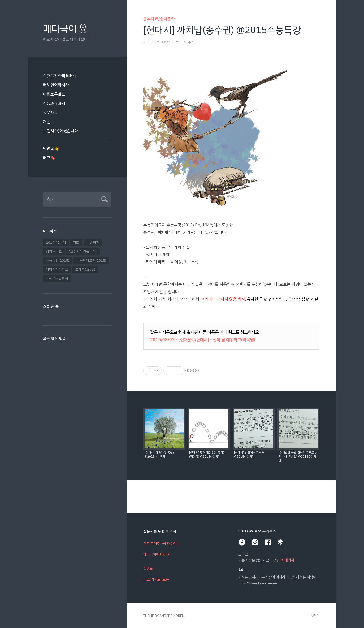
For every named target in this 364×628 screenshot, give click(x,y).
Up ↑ (315, 616)
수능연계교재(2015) (91, 261)
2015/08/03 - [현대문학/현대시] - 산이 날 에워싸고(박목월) (203, 340)
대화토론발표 (54, 94)
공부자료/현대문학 (159, 19)
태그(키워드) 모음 (156, 580)
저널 (47, 122)
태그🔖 (49, 158)
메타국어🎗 (66, 29)
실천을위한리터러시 (60, 76)
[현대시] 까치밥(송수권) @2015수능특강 (222, 30)
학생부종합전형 (57, 279)
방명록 (148, 569)
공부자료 (50, 112)
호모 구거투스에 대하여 (160, 544)
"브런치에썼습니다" (83, 251)
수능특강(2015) (58, 261)
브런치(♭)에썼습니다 (60, 131)
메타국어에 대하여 (156, 555)
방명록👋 (51, 149)
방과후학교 (54, 251)
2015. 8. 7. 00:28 (157, 42)
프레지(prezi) (85, 270)
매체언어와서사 (56, 85)
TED (76, 242)
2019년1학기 (56, 242)
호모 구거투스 (185, 42)
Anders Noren (172, 616)
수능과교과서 (54, 103)
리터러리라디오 (57, 270)
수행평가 (93, 242)
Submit (104, 199)
